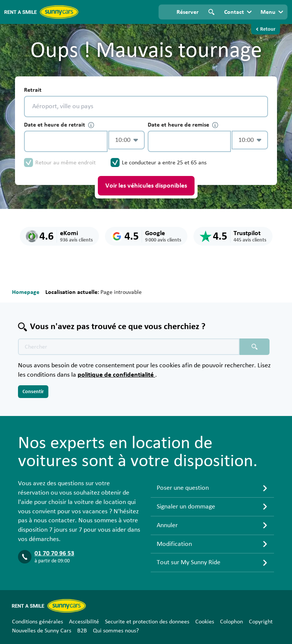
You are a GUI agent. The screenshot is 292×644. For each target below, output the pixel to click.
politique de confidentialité (116, 375)
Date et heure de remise (183, 125)
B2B (82, 631)
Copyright (261, 622)
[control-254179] (66, 141)
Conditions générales (37, 622)
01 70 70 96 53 (54, 553)
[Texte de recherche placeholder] (129, 347)
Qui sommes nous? (116, 631)
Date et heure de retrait (59, 125)
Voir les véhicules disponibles (146, 186)
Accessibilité (84, 622)
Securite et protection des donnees (147, 622)
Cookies (205, 622)
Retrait (33, 90)
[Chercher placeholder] (255, 347)
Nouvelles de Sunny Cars (42, 631)
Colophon (231, 622)
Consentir (33, 392)
